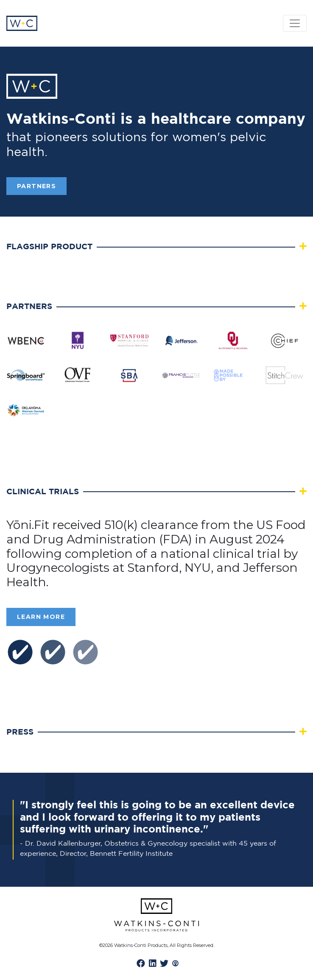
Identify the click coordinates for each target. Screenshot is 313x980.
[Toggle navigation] (295, 23)
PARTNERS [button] (36, 186)
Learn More (41, 617)
